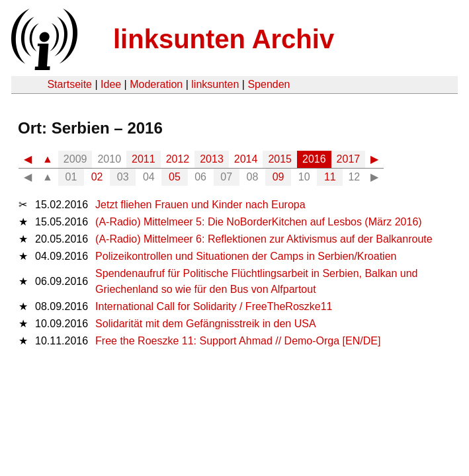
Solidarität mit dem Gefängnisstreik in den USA (205, 324)
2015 (280, 159)
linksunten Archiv (224, 39)
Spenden (269, 84)
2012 (178, 159)
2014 (246, 159)
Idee (111, 84)
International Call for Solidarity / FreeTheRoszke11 (214, 306)
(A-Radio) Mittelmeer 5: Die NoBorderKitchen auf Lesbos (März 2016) (259, 222)
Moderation (156, 84)
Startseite (69, 84)
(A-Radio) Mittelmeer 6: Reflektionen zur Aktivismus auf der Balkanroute (264, 239)
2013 (212, 159)
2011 (144, 159)
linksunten (215, 84)
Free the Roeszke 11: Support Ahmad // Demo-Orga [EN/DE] (238, 341)
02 (97, 177)
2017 (349, 159)
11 (330, 177)
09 (278, 177)
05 (175, 177)
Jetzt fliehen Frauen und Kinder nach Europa (200, 205)
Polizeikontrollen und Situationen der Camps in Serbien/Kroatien (246, 256)
